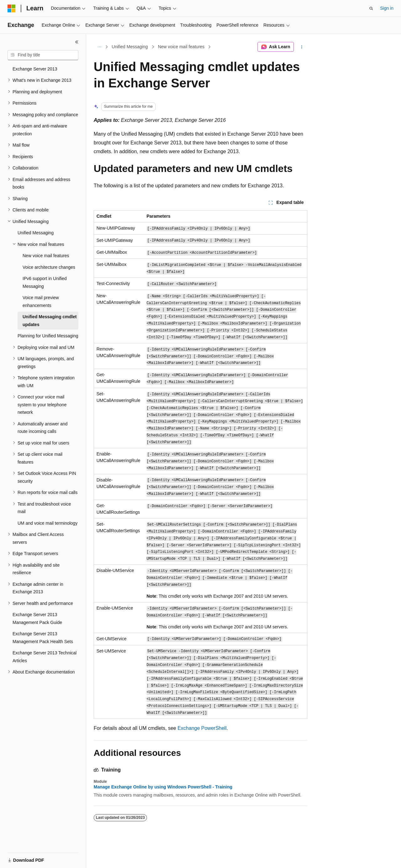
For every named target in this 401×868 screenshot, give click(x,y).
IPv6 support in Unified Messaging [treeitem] (45, 282)
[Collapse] (77, 42)
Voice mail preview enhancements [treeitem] (41, 301)
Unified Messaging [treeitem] (36, 233)
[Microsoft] (12, 8)
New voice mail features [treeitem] (46, 256)
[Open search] (371, 8)
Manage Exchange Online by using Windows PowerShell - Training (163, 787)
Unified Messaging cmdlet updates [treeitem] (50, 321)
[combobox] (43, 55)
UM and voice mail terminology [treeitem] (47, 523)
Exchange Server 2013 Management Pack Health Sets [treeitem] (43, 638)
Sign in (387, 8)
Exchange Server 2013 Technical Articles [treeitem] (44, 657)
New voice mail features (181, 47)
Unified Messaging (130, 47)
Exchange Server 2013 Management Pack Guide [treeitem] (37, 619)
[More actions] (302, 47)
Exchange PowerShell (202, 728)
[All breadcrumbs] (99, 47)
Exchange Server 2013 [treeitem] (35, 69)
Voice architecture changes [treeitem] (49, 267)
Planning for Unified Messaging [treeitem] (48, 336)
